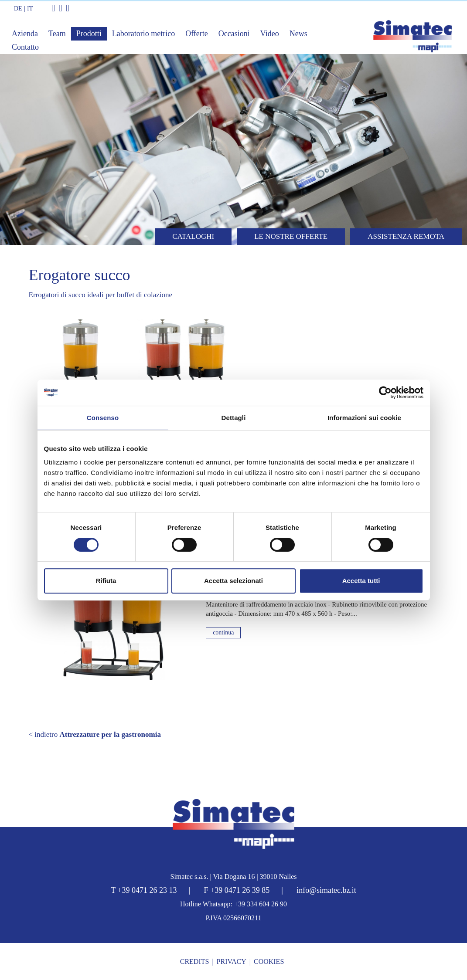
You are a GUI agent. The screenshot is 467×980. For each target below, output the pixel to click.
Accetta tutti (361, 581)
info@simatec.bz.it (326, 890)
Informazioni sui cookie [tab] (364, 418)
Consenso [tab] (103, 418)
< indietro (95, 734)
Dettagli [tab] (234, 418)
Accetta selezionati (233, 581)
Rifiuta (106, 581)
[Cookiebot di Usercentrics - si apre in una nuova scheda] (385, 393)
